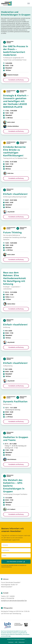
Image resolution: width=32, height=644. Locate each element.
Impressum (11, 642)
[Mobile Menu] (29, 3)
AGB (16, 642)
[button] (16, 80)
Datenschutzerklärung (6, 567)
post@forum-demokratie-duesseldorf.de (14, 601)
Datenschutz (22, 642)
